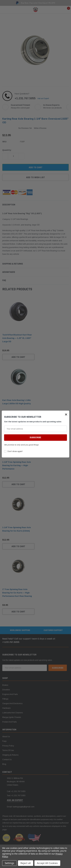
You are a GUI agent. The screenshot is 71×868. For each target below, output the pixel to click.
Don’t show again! (15, 451)
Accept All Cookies (47, 863)
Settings (9, 863)
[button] (66, 414)
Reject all (26, 863)
